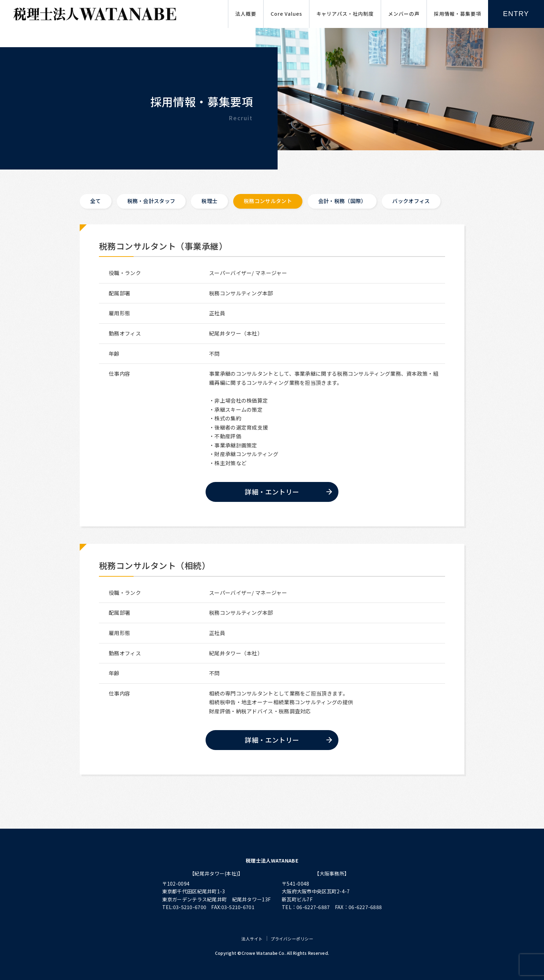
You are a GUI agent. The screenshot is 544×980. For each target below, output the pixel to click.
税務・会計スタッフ (151, 201)
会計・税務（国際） (342, 201)
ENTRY (516, 14)
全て (96, 201)
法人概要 (246, 14)
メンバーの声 (404, 14)
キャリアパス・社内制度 (345, 14)
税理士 (209, 201)
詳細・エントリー (272, 492)
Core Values (286, 14)
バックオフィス (411, 201)
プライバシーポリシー (292, 939)
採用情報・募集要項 (457, 14)
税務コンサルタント (268, 201)
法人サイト (252, 939)
